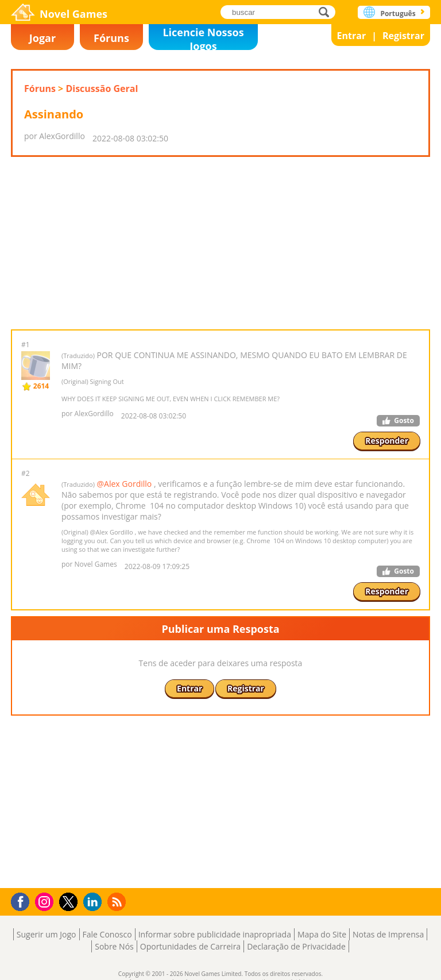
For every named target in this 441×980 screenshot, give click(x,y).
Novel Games (73, 14)
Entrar (352, 36)
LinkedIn (94, 902)
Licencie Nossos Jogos (203, 38)
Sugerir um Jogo (47, 934)
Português (398, 14)
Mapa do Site (322, 934)
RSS (118, 902)
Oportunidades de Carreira (190, 946)
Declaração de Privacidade (296, 946)
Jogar (42, 38)
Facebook (23, 900)
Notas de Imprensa (388, 934)
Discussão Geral (102, 89)
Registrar (403, 36)
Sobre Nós (114, 946)
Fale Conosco (107, 934)
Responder (387, 441)
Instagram (46, 901)
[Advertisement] (220, 243)
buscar (327, 12)
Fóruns (111, 38)
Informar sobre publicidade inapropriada (215, 934)
